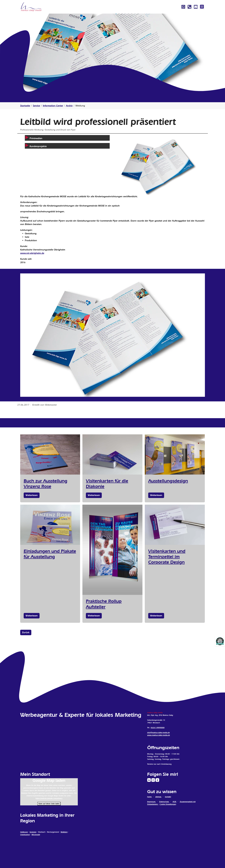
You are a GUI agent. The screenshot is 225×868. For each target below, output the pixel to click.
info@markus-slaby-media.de (158, 733)
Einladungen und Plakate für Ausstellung (50, 554)
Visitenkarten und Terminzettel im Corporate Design (167, 557)
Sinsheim (33, 832)
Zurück (26, 632)
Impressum (152, 802)
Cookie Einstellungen (168, 804)
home (150, 797)
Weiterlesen (32, 495)
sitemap (159, 797)
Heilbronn (24, 832)
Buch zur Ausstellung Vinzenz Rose (45, 484)
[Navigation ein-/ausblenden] (202, 7)
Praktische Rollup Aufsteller (104, 604)
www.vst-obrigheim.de (32, 253)
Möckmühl (36, 835)
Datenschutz (164, 802)
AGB (175, 802)
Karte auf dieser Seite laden (49, 804)
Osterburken (25, 835)
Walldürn (64, 832)
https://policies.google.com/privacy (49, 798)
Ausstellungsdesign (168, 481)
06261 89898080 (158, 728)
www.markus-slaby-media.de (159, 735)
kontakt (168, 797)
